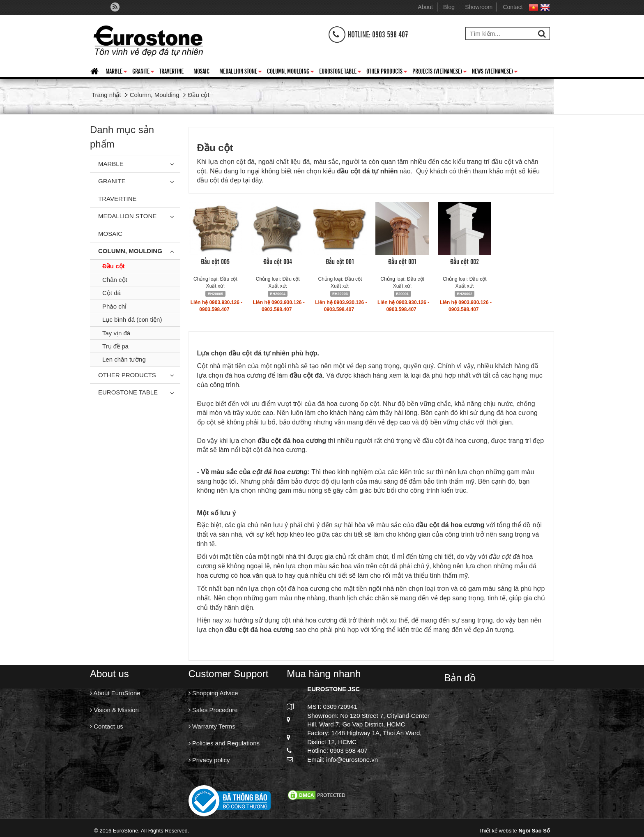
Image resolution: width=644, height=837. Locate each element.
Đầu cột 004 (278, 261)
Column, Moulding (291, 72)
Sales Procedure (213, 711)
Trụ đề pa (115, 346)
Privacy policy (209, 763)
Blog (449, 7)
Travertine (171, 71)
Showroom (479, 7)
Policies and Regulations (224, 746)
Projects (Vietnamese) (440, 72)
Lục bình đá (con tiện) (132, 319)
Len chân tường (124, 359)
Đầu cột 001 (340, 261)
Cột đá (112, 293)
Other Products (387, 72)
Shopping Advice (213, 693)
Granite (143, 72)
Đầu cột (114, 266)
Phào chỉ (114, 306)
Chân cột (115, 280)
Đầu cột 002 (465, 261)
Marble (116, 72)
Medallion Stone (241, 72)
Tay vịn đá (116, 333)
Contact (513, 7)
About (425, 7)
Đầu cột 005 (215, 261)
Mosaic (201, 71)
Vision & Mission (114, 711)
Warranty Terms (212, 728)
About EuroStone (115, 693)
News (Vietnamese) (495, 72)
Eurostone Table (340, 72)
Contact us (107, 728)
